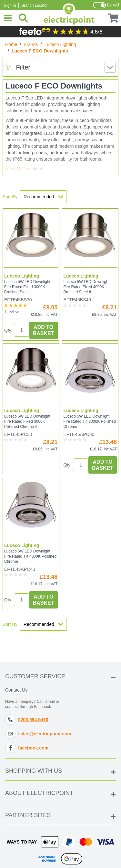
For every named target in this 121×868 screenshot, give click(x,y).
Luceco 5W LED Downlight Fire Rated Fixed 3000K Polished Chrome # (27, 421)
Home (11, 44)
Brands (31, 44)
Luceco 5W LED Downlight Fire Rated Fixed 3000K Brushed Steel (27, 287)
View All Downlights (25, 169)
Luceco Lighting (60, 44)
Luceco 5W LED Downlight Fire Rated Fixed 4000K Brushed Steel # (87, 287)
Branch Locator (34, 5)
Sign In (10, 5)
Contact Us (16, 690)
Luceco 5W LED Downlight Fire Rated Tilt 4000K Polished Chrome (30, 556)
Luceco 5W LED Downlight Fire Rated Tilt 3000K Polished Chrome (90, 421)
